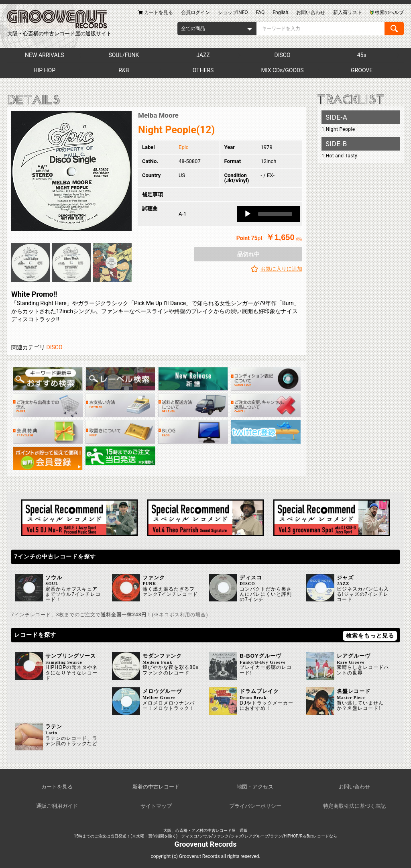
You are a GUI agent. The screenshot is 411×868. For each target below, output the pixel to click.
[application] (269, 214)
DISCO (283, 55)
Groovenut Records (206, 844)
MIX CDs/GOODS (283, 70)
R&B (124, 70)
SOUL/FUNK (124, 55)
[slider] (275, 214)
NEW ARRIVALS (44, 55)
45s (362, 55)
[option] (71, 171)
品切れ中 (248, 254)
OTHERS (203, 70)
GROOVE (362, 70)
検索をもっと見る (370, 636)
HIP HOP (45, 70)
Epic (184, 147)
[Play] (248, 214)
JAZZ (203, 55)
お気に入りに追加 (281, 269)
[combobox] (217, 29)
